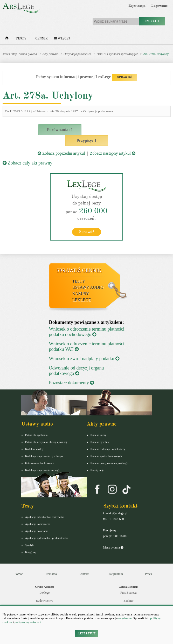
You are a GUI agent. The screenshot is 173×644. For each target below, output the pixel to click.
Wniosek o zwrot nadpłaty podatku (84, 359)
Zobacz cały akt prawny (27, 163)
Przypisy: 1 (86, 141)
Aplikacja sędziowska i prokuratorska (47, 538)
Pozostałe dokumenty (72, 383)
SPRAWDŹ (124, 77)
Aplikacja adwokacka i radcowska (45, 517)
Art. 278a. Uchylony (156, 54)
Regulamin (116, 574)
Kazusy (81, 294)
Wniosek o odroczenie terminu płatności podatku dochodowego (87, 332)
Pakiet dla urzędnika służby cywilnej (46, 442)
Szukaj (152, 21)
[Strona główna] (7, 39)
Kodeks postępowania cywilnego (44, 456)
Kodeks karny (98, 435)
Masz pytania (113, 547)
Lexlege (44, 593)
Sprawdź (86, 232)
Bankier (128, 601)
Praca (148, 574)
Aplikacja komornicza (38, 524)
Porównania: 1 (60, 130)
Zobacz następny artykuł (113, 153)
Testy (21, 39)
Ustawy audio (88, 287)
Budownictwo (44, 601)
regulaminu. (125, 618)
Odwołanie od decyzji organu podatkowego (77, 371)
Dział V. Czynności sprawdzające (117, 54)
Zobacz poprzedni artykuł (61, 153)
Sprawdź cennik (79, 270)
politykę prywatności (28, 622)
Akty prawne (50, 54)
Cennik (41, 39)
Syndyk (30, 545)
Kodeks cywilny (34, 449)
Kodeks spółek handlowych (106, 456)
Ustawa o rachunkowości (40, 463)
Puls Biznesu (128, 593)
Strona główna (28, 54)
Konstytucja (97, 470)
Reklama (51, 574)
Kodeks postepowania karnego (43, 470)
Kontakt (84, 574)
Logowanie (159, 6)
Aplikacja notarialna (37, 531)
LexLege (82, 300)
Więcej (62, 39)
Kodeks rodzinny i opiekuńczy (108, 449)
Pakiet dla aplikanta (36, 435)
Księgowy (31, 552)
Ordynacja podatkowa (77, 54)
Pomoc (19, 574)
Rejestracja (137, 6)
